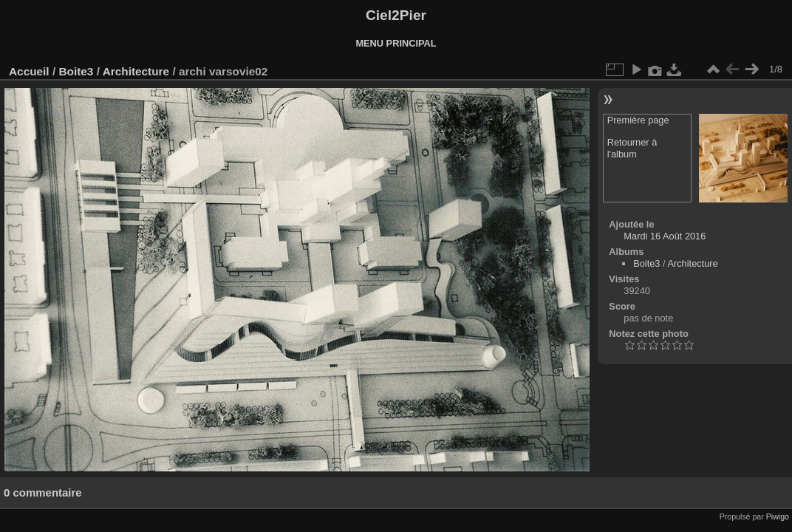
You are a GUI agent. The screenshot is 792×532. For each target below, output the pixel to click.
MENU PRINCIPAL (396, 43)
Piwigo (778, 516)
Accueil (29, 71)
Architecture (136, 71)
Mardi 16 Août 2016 (665, 236)
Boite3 (76, 71)
